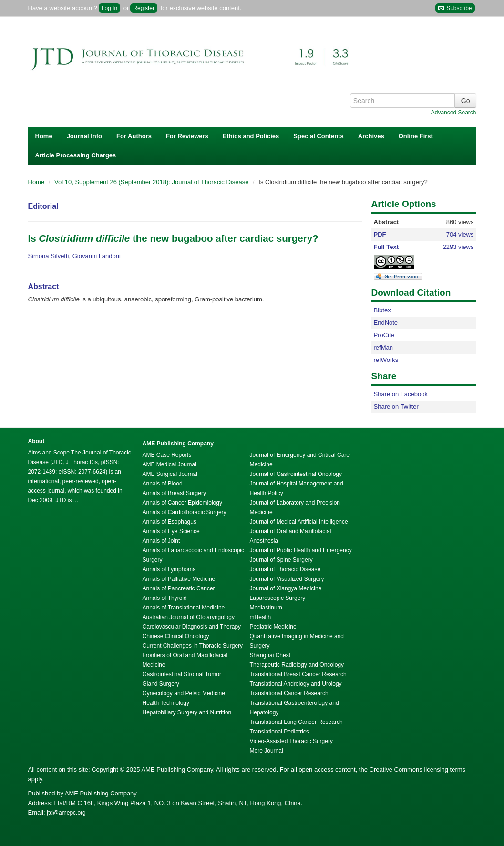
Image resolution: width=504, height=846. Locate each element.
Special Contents (318, 136)
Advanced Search (454, 113)
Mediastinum (266, 608)
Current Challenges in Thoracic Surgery (193, 646)
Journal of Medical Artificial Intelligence (299, 522)
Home (44, 136)
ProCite (384, 335)
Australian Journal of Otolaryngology (189, 617)
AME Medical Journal (170, 464)
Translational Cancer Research (289, 693)
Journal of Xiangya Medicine (286, 588)
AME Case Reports (167, 455)
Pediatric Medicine (273, 627)
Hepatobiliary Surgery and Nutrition (187, 712)
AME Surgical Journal (170, 474)
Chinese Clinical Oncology (176, 636)
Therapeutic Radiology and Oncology (297, 665)
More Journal (267, 751)
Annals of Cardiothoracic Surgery (185, 512)
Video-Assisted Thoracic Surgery (291, 741)
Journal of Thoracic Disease (285, 569)
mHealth (261, 617)
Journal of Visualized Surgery (287, 579)
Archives (371, 136)
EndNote (386, 323)
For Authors (134, 136)
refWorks (386, 360)
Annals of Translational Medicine (184, 608)
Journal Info (84, 136)
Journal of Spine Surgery (281, 560)
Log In (109, 8)
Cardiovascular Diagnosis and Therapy (192, 627)
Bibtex (382, 310)
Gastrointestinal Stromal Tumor (182, 674)
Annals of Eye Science (171, 531)
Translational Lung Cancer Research (296, 722)
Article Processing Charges (76, 155)
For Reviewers (187, 136)
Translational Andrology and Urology (296, 684)
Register (144, 8)
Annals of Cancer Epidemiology (182, 503)
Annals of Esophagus (170, 522)
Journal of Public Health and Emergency (301, 550)
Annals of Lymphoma (169, 569)
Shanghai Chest (270, 655)
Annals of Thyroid (165, 598)
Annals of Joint (161, 541)
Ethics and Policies (251, 136)
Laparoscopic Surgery (278, 598)
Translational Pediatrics (279, 732)
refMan (383, 347)
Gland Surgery (161, 684)
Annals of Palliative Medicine (179, 579)
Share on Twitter (396, 407)
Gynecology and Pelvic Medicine (184, 693)
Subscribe (455, 8)
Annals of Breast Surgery (174, 493)
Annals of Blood (163, 484)
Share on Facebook (401, 394)
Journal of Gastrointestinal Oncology (296, 474)
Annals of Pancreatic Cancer (179, 588)
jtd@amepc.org (66, 813)
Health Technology (166, 703)
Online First (416, 136)
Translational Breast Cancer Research (298, 674)
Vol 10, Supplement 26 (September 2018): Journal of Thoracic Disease (152, 182)
